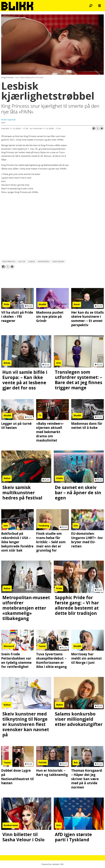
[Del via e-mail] (102, 128)
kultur (22, 261)
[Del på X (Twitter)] (98, 128)
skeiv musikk (58, 261)
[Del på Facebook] (94, 128)
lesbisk (32, 261)
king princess (9, 261)
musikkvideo (44, 261)
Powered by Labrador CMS (52, 864)
